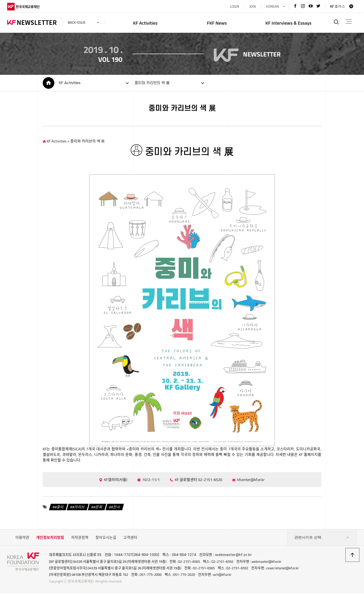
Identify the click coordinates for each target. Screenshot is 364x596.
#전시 (116, 510)
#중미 (59, 510)
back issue (77, 22)
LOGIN (234, 6)
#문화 (98, 510)
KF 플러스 (338, 6)
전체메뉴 (349, 21)
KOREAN (272, 6)
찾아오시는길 (106, 540)
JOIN (253, 6)
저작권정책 (80, 540)
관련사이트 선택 (322, 540)
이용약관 (22, 540)
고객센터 (130, 540)
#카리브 (79, 510)
